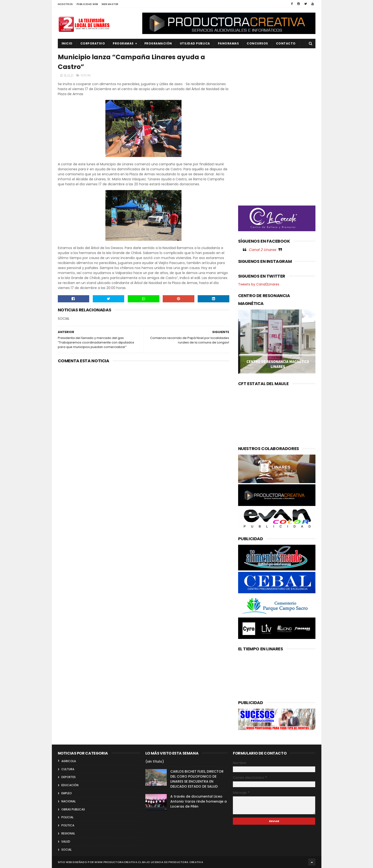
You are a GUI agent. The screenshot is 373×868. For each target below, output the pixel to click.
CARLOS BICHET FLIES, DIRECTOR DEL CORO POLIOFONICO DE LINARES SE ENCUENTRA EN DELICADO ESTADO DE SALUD (197, 779)
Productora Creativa (186, 862)
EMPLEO (67, 793)
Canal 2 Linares (262, 250)
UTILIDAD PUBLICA (195, 43)
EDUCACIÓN (70, 785)
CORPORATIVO (93, 43)
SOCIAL (86, 75)
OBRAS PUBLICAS (73, 809)
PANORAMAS (228, 43)
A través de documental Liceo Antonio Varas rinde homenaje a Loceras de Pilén (199, 801)
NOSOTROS (65, 4)
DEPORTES (69, 777)
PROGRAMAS (123, 43)
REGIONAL (68, 833)
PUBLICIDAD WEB (87, 4)
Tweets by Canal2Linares (259, 284)
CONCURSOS (257, 43)
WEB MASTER (110, 4)
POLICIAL (67, 817)
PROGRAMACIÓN (158, 43)
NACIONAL (69, 801)
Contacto (286, 43)
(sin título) (155, 761)
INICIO (67, 43)
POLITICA (68, 825)
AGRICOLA (69, 761)
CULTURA (68, 769)
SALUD (66, 841)
